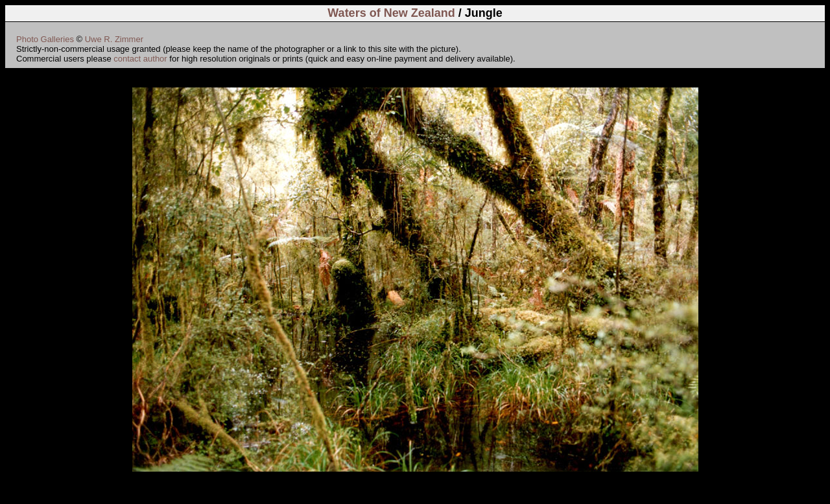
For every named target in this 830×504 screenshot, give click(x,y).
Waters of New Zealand (391, 13)
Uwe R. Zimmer (114, 39)
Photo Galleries (45, 39)
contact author (140, 59)
